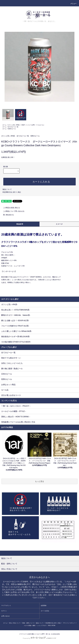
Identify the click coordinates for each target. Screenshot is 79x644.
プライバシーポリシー (69, 623)
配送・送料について (28, 623)
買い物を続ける (7, 215)
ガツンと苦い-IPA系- (14, 125)
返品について (7, 189)
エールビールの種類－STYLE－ (14, 411)
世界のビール (12, 129)
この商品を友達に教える (10, 208)
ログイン (4, 611)
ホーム (4, 125)
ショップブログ (42, 625)
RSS (49, 625)
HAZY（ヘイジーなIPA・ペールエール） (33, 125)
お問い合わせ (5, 616)
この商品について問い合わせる (12, 211)
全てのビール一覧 (13, 127)
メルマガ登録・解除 (29, 625)
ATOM (53, 625)
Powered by (39, 638)
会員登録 (44, 605)
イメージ (59, 224)
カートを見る (45, 611)
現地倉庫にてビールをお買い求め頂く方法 (18, 422)
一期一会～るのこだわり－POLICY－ (16, 406)
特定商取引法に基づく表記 (12, 192)
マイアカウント (6, 605)
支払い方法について (15, 623)
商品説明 (20, 224)
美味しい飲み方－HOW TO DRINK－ (16, 417)
